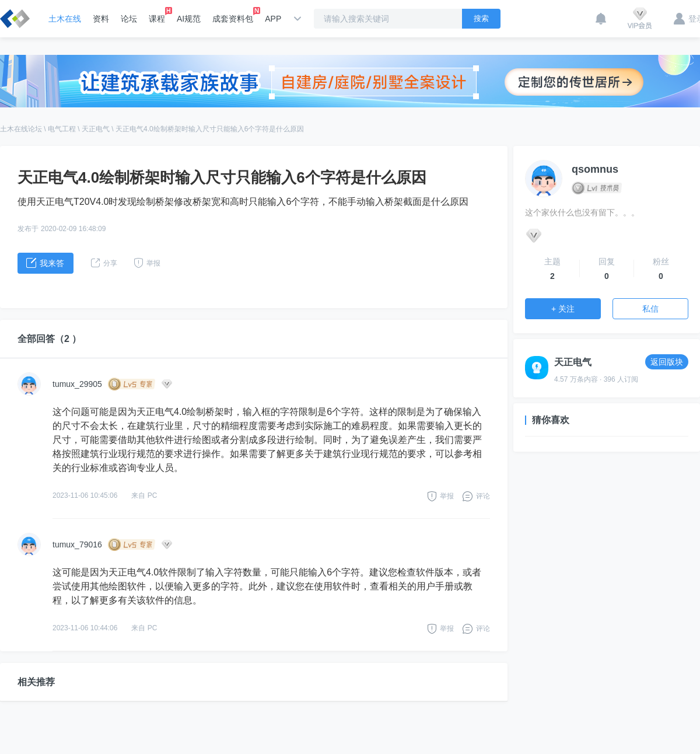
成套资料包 (233, 15)
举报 (447, 496)
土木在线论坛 (21, 129)
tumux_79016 (77, 544)
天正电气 (96, 129)
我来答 (45, 263)
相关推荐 (36, 682)
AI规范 (189, 19)
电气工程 (62, 129)
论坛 (129, 19)
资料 (101, 19)
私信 (650, 309)
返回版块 (667, 362)
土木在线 (65, 19)
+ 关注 (563, 309)
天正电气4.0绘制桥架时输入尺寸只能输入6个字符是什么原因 (210, 129)
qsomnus (595, 169)
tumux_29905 (77, 384)
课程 (157, 15)
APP (273, 19)
